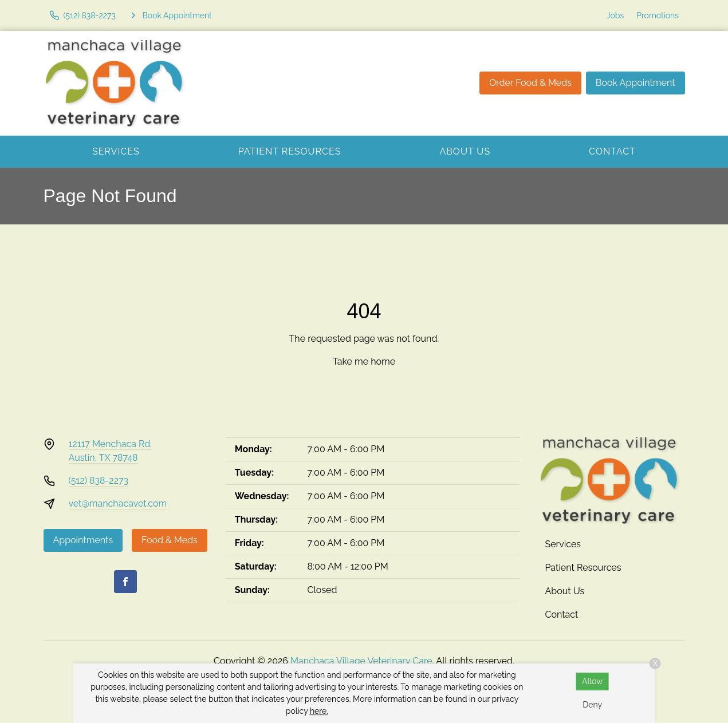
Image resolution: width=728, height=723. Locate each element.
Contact (612, 151)
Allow (593, 681)
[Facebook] (125, 582)
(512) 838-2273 (99, 481)
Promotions (658, 15)
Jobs (615, 15)
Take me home (364, 361)
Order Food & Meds (530, 83)
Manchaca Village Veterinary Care (361, 661)
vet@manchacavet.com (118, 503)
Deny (592, 705)
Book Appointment (635, 83)
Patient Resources (290, 151)
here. (319, 711)
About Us (465, 151)
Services (116, 151)
